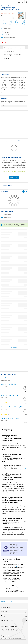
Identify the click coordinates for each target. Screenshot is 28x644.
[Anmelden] (19, 2)
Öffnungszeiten (8, 48)
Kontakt (6, 58)
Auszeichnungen (9, 51)
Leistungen (19, 48)
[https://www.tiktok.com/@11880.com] (11, 639)
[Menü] (26, 2)
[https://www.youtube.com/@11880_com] (19, 639)
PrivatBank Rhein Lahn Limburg (10, 418)
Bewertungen (8, 55)
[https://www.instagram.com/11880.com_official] (7, 639)
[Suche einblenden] (16, 2)
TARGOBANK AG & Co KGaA (9, 395)
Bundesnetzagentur (14, 566)
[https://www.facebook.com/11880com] (3, 639)
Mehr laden (14, 348)
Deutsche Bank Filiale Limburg (10, 384)
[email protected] (21, 469)
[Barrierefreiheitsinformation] (23, 2)
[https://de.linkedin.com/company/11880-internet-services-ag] (15, 639)
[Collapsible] (25, 438)
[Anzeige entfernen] (27, 638)
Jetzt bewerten (14, 178)
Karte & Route (19, 55)
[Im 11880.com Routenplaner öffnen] (24, 191)
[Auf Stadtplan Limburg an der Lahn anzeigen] (27, 191)
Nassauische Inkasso (7, 378)
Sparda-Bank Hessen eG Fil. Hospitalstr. (12, 407)
